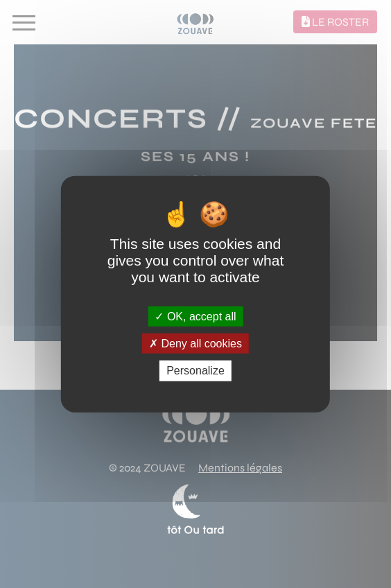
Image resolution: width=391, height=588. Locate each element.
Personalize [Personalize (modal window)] (195, 371)
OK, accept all (195, 317)
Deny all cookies (195, 344)
